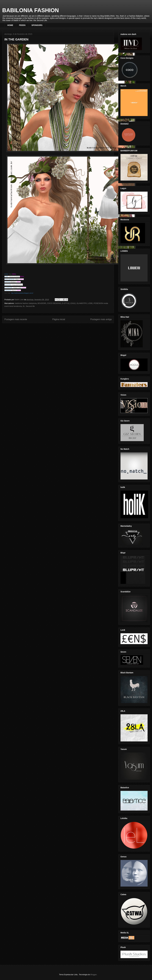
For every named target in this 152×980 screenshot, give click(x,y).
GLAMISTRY (82, 303)
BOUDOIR (42, 303)
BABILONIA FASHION (31, 10)
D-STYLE (66, 303)
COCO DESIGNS (9, 279)
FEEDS (22, 25)
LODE (90, 303)
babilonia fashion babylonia (26, 303)
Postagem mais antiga (101, 319)
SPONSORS (37, 25)
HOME (10, 25)
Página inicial (59, 319)
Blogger (94, 975)
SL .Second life (29, 306)
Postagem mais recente (16, 319)
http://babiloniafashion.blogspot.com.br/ (22, 293)
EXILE (73, 303)
